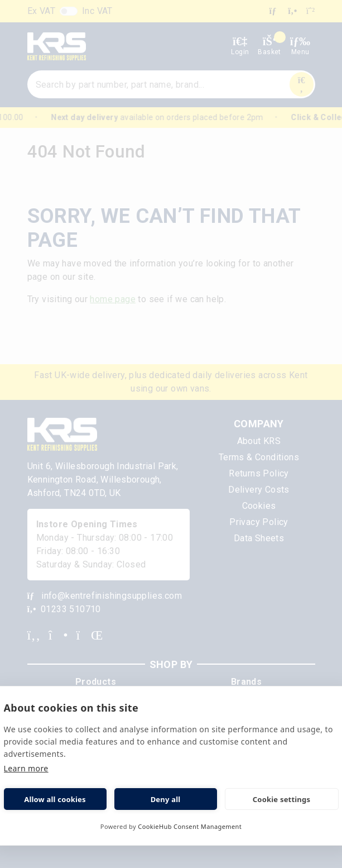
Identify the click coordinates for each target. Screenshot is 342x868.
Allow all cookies (55, 799)
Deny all (166, 799)
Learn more (26, 768)
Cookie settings (281, 799)
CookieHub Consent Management (190, 826)
